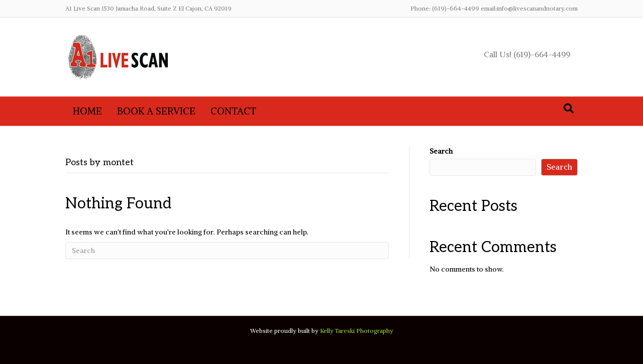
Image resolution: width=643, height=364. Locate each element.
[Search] (569, 108)
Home (87, 111)
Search (441, 151)
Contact (233, 111)
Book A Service (156, 111)
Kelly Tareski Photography (357, 331)
